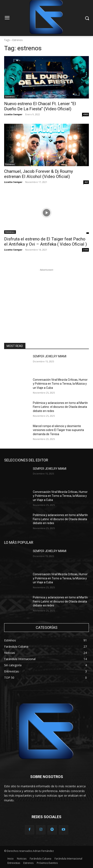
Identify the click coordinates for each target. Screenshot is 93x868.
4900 (86, 114)
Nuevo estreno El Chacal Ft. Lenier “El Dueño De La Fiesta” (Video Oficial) (40, 106)
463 (86, 182)
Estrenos (10, 97)
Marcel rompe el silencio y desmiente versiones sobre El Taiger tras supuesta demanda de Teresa (58, 430)
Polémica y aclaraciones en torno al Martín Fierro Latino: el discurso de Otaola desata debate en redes (60, 407)
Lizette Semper (13, 114)
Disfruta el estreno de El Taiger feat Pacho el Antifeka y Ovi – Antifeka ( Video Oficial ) (45, 242)
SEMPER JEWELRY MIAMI (50, 356)
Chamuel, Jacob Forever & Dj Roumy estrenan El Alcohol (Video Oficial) (39, 174)
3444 (86, 250)
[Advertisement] (46, 298)
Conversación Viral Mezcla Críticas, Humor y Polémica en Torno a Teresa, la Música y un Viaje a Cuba (60, 384)
